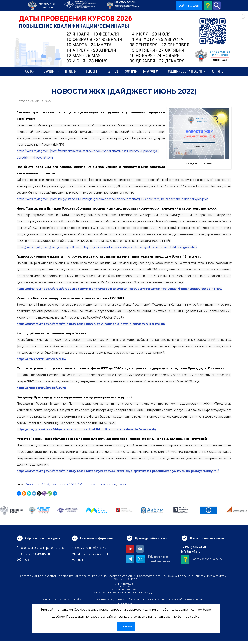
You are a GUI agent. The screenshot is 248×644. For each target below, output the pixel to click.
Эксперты (131, 71)
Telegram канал (158, 557)
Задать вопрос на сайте (207, 559)
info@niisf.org (191, 552)
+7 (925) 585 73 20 (194, 547)
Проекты (73, 71)
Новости (93, 71)
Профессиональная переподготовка (41, 548)
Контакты (218, 71)
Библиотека (153, 71)
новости (33, 484)
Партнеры (113, 71)
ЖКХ (123, 484)
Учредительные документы (90, 554)
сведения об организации (187, 71)
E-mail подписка (159, 561)
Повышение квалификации (34, 554)
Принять (126, 627)
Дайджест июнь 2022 (60, 484)
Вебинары (23, 559)
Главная (31, 71)
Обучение (52, 71)
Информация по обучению (89, 548)
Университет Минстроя (98, 484)
